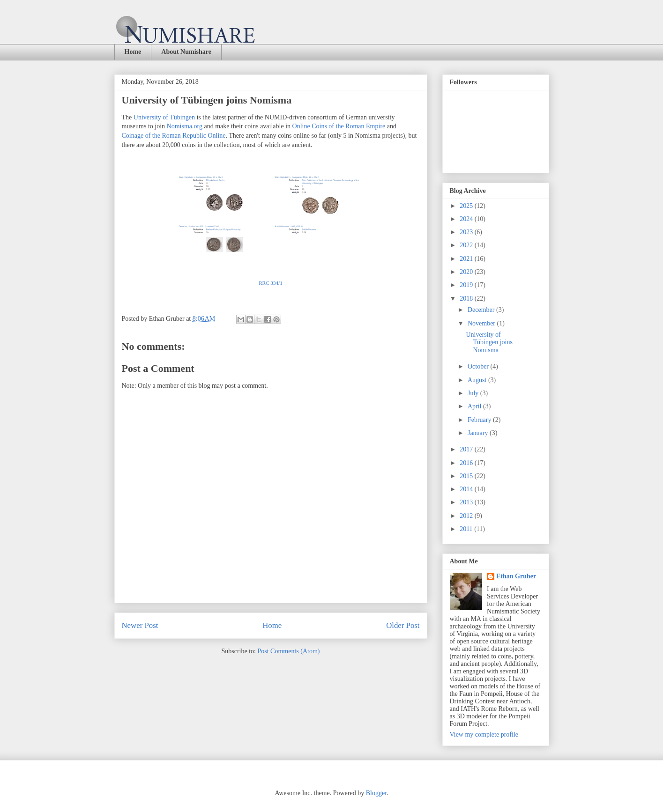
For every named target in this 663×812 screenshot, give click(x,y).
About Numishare (186, 52)
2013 (467, 502)
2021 (467, 259)
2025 (467, 206)
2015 (467, 476)
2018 (467, 299)
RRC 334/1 (271, 283)
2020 (467, 272)
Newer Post (140, 625)
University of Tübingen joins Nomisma (489, 343)
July (474, 393)
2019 (467, 285)
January (479, 433)
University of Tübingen (164, 117)
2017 (467, 449)
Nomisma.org (185, 126)
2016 (467, 463)
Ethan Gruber (516, 576)
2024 (467, 219)
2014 (467, 489)
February (480, 420)
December (482, 310)
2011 (467, 529)
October (479, 366)
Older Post (403, 625)
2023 (467, 232)
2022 (467, 245)
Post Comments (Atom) (288, 651)
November (482, 323)
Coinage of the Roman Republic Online (174, 136)
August (478, 380)
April (475, 406)
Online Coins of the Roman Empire (339, 126)
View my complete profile (484, 734)
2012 (467, 516)
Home (133, 52)
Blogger (376, 793)
